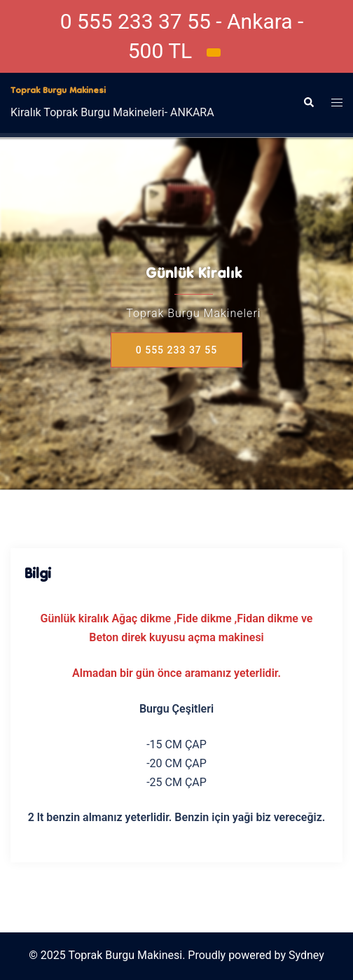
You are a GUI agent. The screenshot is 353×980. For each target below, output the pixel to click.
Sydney (306, 955)
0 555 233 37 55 (176, 350)
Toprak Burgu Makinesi (58, 91)
